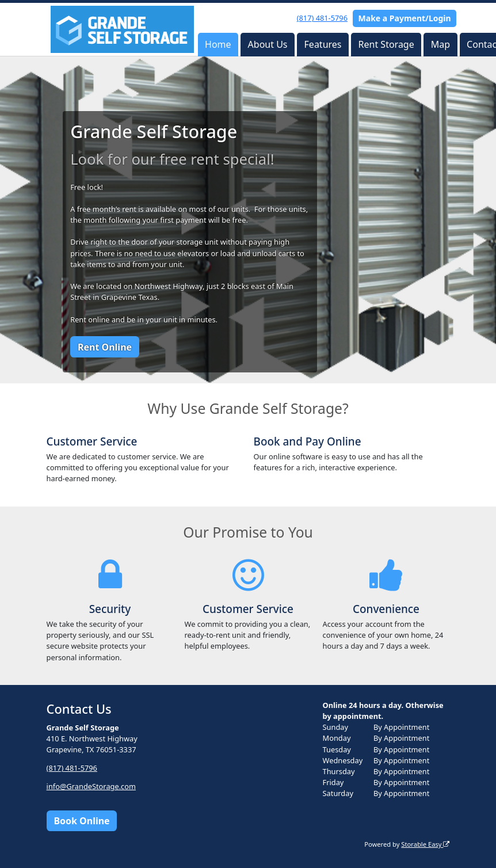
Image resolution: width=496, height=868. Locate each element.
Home (218, 44)
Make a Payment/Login (405, 18)
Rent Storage (386, 44)
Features (323, 44)
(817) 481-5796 (322, 18)
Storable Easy (425, 844)
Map (440, 44)
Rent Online (105, 347)
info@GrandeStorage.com (91, 786)
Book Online (81, 821)
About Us (268, 44)
